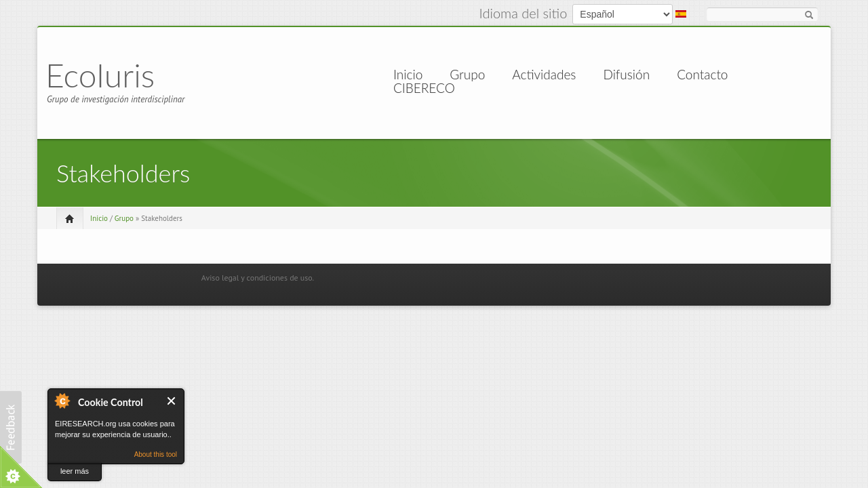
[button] (11, 427)
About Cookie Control (62, 401)
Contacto (702, 75)
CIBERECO (424, 88)
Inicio (408, 75)
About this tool (156, 454)
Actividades (544, 75)
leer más (75, 471)
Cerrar (172, 401)
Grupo (467, 75)
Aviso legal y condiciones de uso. (258, 278)
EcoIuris (100, 75)
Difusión (626, 75)
